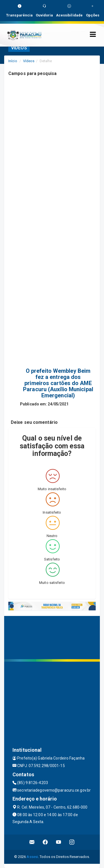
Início (13, 61)
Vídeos (29, 61)
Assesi (32, 857)
